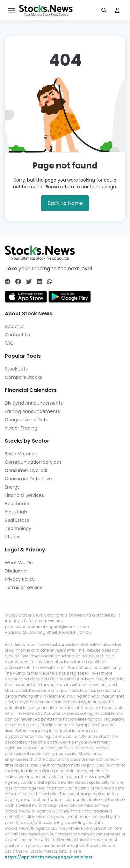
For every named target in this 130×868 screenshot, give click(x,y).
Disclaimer (16, 571)
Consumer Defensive (28, 479)
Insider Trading (21, 428)
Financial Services (24, 495)
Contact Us (17, 335)
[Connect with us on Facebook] (18, 282)
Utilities (13, 537)
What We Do (19, 563)
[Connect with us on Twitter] (29, 282)
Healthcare (17, 504)
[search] (105, 10)
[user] (117, 10)
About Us (15, 326)
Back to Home (65, 203)
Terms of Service (24, 587)
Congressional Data (27, 420)
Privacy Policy (20, 579)
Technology (18, 528)
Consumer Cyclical (26, 470)
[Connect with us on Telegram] (7, 282)
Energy (12, 487)
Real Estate (17, 520)
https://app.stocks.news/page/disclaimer (49, 857)
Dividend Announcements (34, 403)
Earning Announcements (32, 411)
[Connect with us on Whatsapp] (50, 282)
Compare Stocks (23, 377)
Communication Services (33, 462)
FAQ (9, 343)
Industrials (16, 512)
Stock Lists (16, 369)
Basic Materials (21, 454)
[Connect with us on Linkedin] (40, 282)
